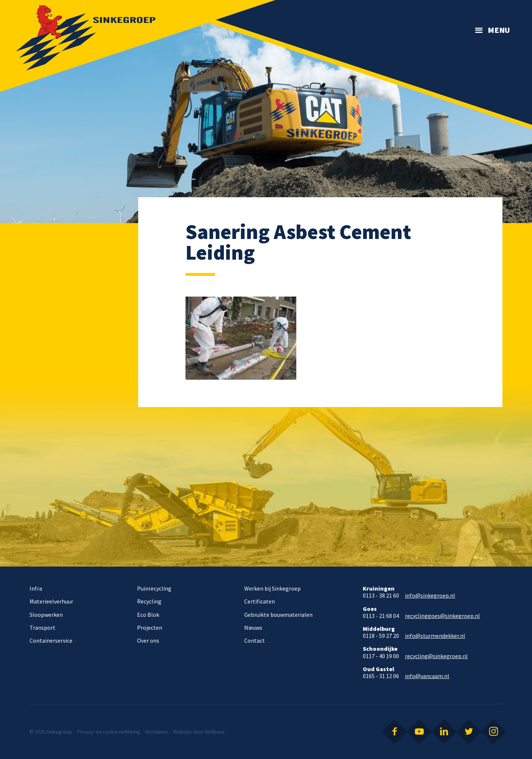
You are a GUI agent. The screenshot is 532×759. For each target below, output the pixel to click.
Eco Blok (148, 615)
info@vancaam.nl (427, 676)
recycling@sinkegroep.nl (436, 656)
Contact (255, 640)
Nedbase (215, 732)
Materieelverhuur (51, 601)
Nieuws (253, 628)
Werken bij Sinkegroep (272, 588)
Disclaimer (157, 732)
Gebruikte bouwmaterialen (278, 615)
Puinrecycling (154, 588)
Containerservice (51, 640)
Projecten (150, 628)
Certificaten (260, 601)
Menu (499, 30)
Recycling (149, 601)
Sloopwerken (46, 615)
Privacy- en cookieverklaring (109, 732)
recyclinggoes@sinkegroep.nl (442, 616)
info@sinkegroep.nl (430, 596)
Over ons (148, 640)
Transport (42, 628)
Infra (36, 588)
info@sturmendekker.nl (435, 636)
